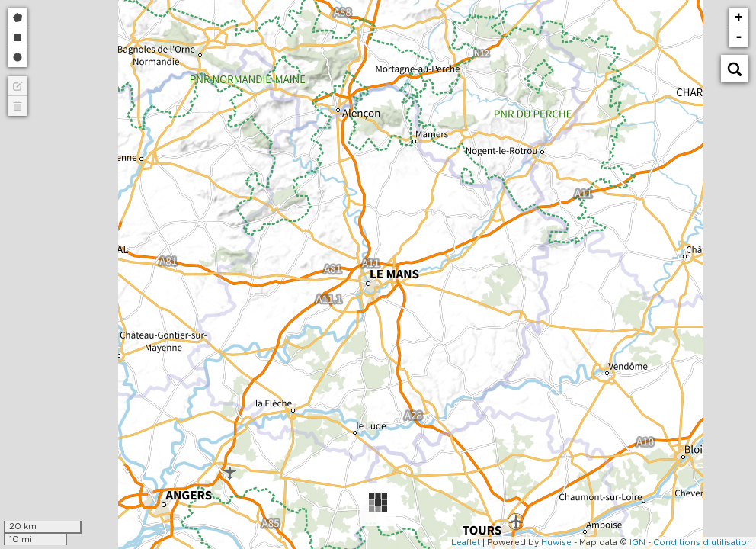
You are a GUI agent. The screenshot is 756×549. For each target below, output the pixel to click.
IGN (637, 543)
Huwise (556, 543)
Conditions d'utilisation (703, 543)
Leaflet (466, 543)
